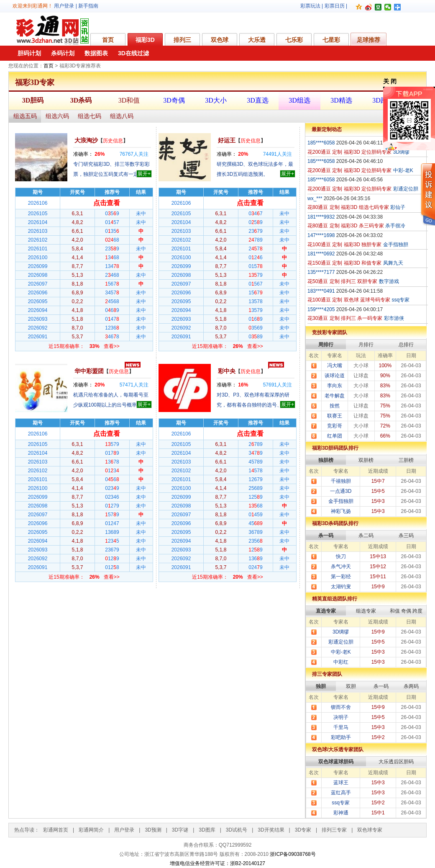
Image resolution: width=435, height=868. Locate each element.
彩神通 (341, 813)
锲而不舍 (341, 707)
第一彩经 (341, 577)
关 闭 (390, 81)
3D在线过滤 (133, 53)
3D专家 (303, 830)
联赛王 (335, 416)
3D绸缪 (341, 632)
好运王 (227, 140)
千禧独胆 (341, 481)
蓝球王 (341, 783)
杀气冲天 (341, 567)
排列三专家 (334, 830)
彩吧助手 (341, 737)
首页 (108, 40)
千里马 (341, 727)
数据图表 (96, 53)
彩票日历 (335, 6)
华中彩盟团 (89, 371)
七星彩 (331, 40)
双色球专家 (370, 830)
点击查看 (107, 203)
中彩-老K (341, 652)
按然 (335, 406)
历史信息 (113, 141)
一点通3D (341, 491)
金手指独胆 (341, 501)
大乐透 (257, 40)
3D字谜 (180, 830)
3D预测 (153, 830)
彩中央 (227, 371)
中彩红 (341, 662)
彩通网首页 (56, 830)
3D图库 (207, 830)
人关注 (134, 154)
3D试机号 (237, 830)
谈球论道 (335, 376)
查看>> (112, 346)
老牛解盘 (335, 396)
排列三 (182, 40)
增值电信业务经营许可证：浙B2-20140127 (217, 863)
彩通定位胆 (341, 642)
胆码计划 (29, 53)
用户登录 (64, 6)
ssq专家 (341, 803)
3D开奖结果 (271, 830)
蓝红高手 (341, 793)
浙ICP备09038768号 (293, 854)
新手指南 (88, 6)
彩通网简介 (91, 830)
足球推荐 (368, 40)
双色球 (220, 40)
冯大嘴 (335, 366)
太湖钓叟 (341, 587)
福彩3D (145, 40)
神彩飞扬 (341, 511)
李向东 (335, 386)
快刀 (341, 556)
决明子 (341, 717)
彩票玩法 (310, 6)
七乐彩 (294, 40)
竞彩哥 (335, 426)
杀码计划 (63, 53)
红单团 (335, 436)
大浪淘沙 (86, 140)
